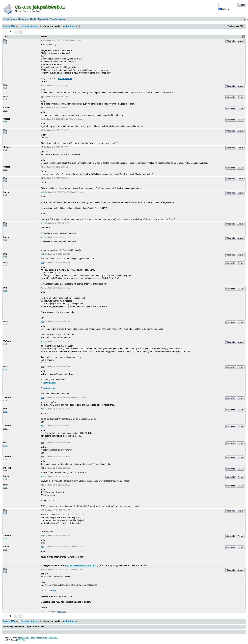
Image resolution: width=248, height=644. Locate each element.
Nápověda (43, 19)
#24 (42, 468)
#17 (42, 341)
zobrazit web (70, 26)
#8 (42, 167)
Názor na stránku (29, 26)
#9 (42, 178)
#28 (42, 535)
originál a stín (50, 388)
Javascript (53, 637)
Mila (5, 40)
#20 (42, 409)
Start (54, 591)
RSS (79, 26)
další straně (62, 611)
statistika (21, 640)
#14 (42, 263)
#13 (42, 254)
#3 (42, 96)
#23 (42, 457)
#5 (42, 119)
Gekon (6, 147)
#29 (42, 547)
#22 (42, 443)
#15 (42, 288)
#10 (42, 192)
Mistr (6, 85)
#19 (42, 398)
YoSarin (7, 341)
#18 (42, 367)
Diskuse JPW (9, 26)
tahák (39, 637)
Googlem (224, 9)
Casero (7, 108)
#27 (42, 510)
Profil (5, 43)
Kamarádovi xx (65, 79)
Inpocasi (7, 468)
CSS (45, 637)
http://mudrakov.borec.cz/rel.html (80, 565)
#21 (42, 426)
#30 (42, 569)
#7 (42, 147)
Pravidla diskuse (57, 19)
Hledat (33, 19)
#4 (42, 108)
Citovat (241, 41)
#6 (42, 130)
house (6, 192)
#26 (42, 485)
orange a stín (49, 382)
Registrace (23, 19)
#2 (42, 85)
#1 (42, 40)
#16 (42, 321)
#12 (42, 237)
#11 (42, 223)
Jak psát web (23, 637)
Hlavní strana (10, 19)
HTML (33, 637)
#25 (42, 476)
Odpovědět (231, 41)
